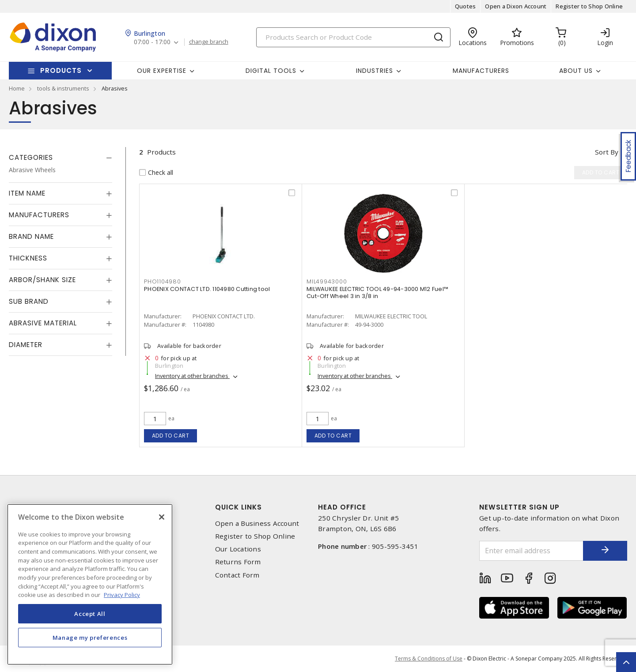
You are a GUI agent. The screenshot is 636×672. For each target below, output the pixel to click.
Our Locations (238, 549)
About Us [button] (576, 71)
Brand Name (31, 236)
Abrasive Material (43, 323)
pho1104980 (163, 281)
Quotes (466, 6)
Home (17, 88)
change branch (209, 42)
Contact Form (237, 575)
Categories (31, 157)
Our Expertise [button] (162, 71)
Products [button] (61, 70)
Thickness (28, 258)
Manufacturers (481, 71)
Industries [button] (375, 71)
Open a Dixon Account (516, 6)
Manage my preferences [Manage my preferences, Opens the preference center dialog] (90, 638)
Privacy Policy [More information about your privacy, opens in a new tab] (122, 595)
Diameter (26, 345)
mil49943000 (327, 281)
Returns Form (238, 562)
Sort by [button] (607, 152)
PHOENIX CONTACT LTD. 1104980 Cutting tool (207, 289)
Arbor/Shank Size (42, 280)
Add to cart (171, 436)
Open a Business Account (257, 523)
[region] (90, 584)
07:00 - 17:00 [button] (152, 42)
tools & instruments (63, 88)
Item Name (27, 193)
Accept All (90, 614)
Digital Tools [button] (271, 71)
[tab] (61, 158)
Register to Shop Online (589, 6)
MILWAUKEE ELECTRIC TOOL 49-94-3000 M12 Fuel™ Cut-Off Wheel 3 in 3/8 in (377, 293)
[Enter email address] (531, 551)
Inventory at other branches (192, 376)
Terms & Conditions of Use (429, 659)
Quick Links (238, 507)
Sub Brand (29, 301)
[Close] (162, 517)
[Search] (353, 37)
